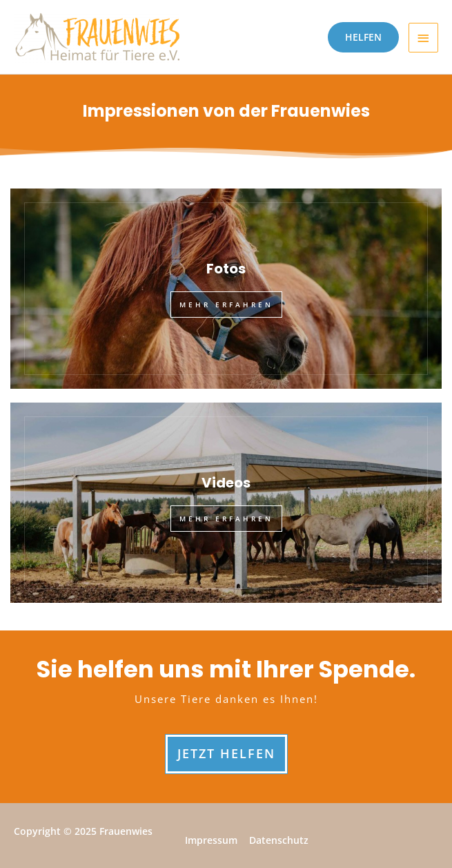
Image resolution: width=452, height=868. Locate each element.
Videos (226, 483)
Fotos (226, 269)
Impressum (211, 840)
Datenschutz (279, 840)
